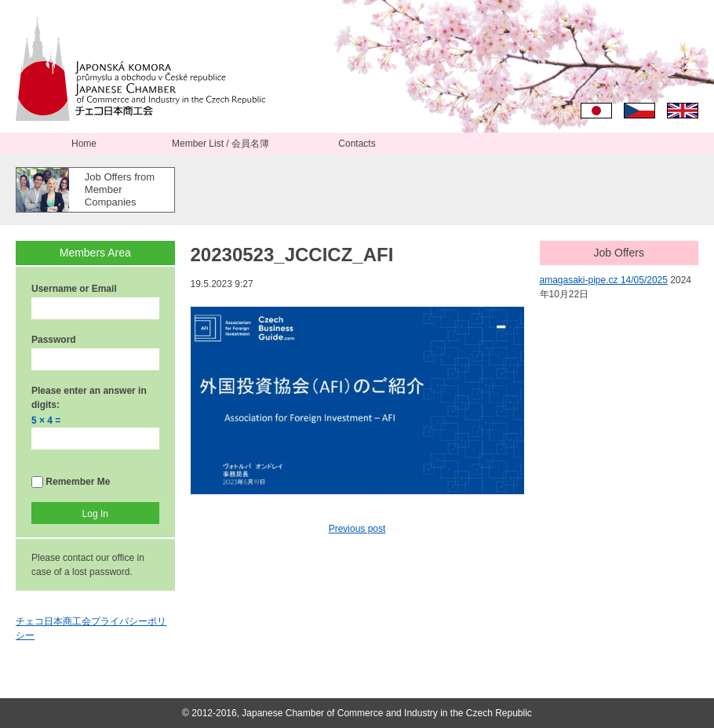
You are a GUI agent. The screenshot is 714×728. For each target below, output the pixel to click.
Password (54, 340)
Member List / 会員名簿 (220, 144)
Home (84, 144)
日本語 (596, 111)
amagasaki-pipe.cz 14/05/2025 (604, 280)
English (683, 111)
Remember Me (71, 482)
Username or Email (74, 289)
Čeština (639, 111)
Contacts (357, 144)
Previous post (357, 529)
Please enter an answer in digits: (89, 398)
